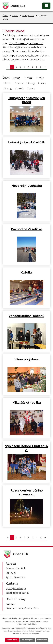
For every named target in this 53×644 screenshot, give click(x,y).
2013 (32, 83)
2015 (9, 88)
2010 (41, 78)
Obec (15, 16)
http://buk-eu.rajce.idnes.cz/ (26, 43)
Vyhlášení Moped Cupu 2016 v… (26, 448)
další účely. (32, 624)
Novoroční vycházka (27, 186)
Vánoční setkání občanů (26, 316)
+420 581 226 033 (16, 588)
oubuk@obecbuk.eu (18, 593)
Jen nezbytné (27, 640)
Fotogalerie (28, 16)
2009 (29, 78)
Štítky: (6, 78)
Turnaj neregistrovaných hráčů (27, 100)
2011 (9, 83)
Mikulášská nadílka (27, 403)
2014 (44, 83)
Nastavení (42, 640)
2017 (33, 88)
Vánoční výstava (26, 359)
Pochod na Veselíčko (26, 229)
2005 (17, 78)
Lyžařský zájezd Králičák (27, 142)
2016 (21, 88)
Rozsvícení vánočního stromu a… (27, 492)
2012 (20, 83)
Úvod (5, 16)
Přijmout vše (12, 640)
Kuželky (27, 272)
